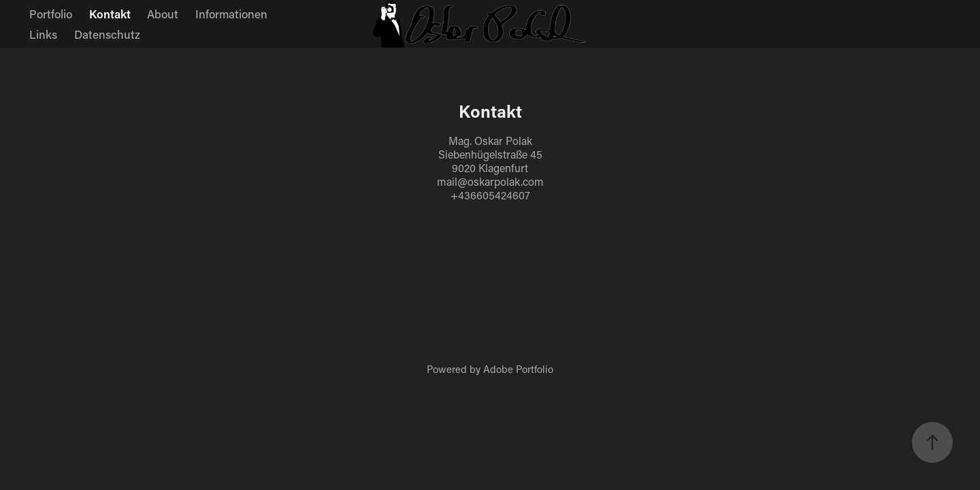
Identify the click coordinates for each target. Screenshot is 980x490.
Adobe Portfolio (518, 369)
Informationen (231, 14)
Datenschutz (107, 34)
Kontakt (110, 14)
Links (43, 34)
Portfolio (51, 14)
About (163, 14)
